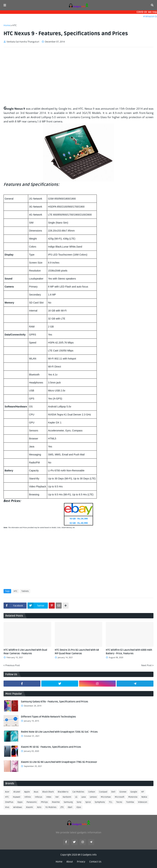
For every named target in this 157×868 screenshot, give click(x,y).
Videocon (143, 802)
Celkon (92, 792)
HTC (14, 25)
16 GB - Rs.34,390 (79, 518)
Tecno (119, 802)
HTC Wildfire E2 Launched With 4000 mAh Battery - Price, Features (129, 652)
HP (143, 792)
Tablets (25, 591)
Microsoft (120, 797)
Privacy (81, 862)
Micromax (106, 797)
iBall (70, 807)
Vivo (7, 807)
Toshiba (130, 802)
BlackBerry (63, 792)
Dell (113, 792)
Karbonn (67, 797)
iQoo (79, 807)
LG (76, 797)
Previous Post (13, 665)
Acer (7, 792)
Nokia (144, 797)
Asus (36, 792)
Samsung (68, 802)
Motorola (133, 797)
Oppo (20, 802)
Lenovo (93, 797)
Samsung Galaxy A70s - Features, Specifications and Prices (54, 702)
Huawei (17, 797)
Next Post (146, 665)
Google (134, 792)
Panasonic (32, 802)
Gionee (123, 792)
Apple (27, 792)
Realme (56, 802)
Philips (44, 802)
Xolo (39, 807)
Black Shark (48, 792)
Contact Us (95, 862)
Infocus (39, 797)
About (70, 862)
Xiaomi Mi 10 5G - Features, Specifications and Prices (51, 747)
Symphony (100, 802)
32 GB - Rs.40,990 (79, 523)
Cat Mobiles (78, 792)
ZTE (62, 807)
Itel (57, 797)
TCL (111, 802)
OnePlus (9, 802)
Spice (88, 802)
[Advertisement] (78, 77)
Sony (79, 802)
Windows (18, 807)
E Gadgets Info (89, 855)
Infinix (28, 797)
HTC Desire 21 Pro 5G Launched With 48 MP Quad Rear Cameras (77, 652)
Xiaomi (30, 807)
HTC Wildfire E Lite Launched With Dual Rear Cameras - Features (25, 652)
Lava (84, 797)
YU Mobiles (51, 807)
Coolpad (103, 792)
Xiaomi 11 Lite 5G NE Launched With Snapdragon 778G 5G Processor (59, 762)
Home (7, 25)
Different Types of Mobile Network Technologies (48, 717)
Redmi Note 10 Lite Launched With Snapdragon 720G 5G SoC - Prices (59, 732)
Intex (49, 797)
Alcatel (17, 792)
